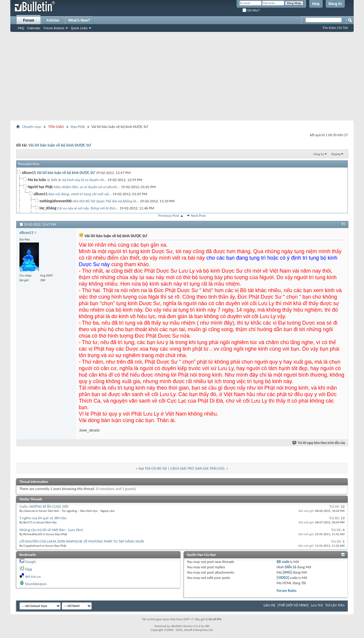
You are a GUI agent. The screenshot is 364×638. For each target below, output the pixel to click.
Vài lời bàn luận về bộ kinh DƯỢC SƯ (60, 145)
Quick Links (79, 28)
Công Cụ (319, 154)
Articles (53, 20)
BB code (283, 562)
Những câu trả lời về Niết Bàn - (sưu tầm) (51, 530)
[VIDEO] (283, 578)
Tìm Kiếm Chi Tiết (335, 28)
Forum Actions (54, 28)
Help (316, 4)
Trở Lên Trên (335, 605)
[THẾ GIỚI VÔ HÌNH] (293, 605)
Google (31, 562)
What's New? (79, 20)
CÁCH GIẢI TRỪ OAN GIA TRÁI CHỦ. (198, 468)
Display (336, 154)
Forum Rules (287, 591)
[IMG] (287, 572)
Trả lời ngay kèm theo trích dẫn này (319, 443)
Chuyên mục (32, 127)
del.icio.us (33, 576)
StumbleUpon (36, 584)
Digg (28, 569)
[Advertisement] (182, 76)
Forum (28, 20)
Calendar (34, 28)
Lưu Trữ (317, 605)
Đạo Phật (78, 127)
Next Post (198, 215)
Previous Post (169, 215)
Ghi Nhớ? (251, 10)
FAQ (21, 28)
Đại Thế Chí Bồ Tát (153, 468)
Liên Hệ (269, 605)
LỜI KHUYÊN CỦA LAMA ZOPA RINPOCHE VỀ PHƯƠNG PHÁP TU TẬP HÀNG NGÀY (82, 541)
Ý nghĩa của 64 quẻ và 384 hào (43, 518)
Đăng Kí (335, 4)
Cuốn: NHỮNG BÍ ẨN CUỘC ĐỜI (44, 506)
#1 (343, 224)
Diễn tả (291, 567)
